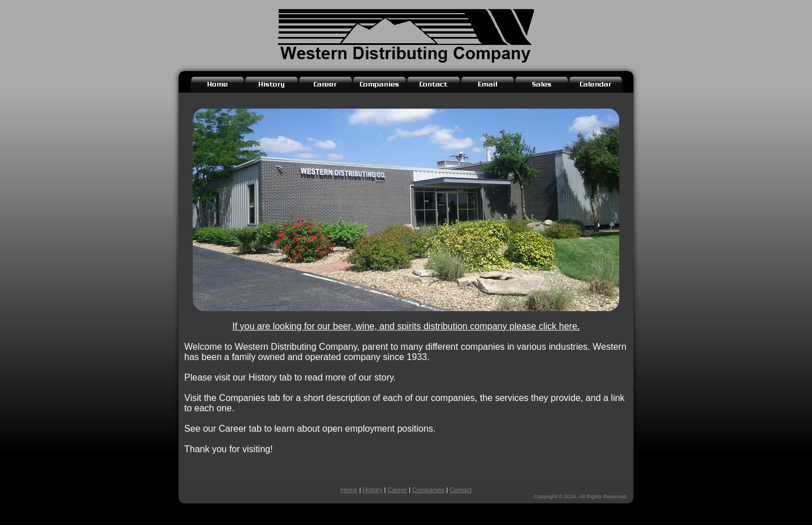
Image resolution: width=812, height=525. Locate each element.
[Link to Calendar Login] (596, 85)
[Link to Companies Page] (380, 85)
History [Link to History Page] (373, 490)
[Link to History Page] (272, 85)
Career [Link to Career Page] (397, 490)
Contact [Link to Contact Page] (461, 490)
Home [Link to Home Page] (349, 490)
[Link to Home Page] (217, 85)
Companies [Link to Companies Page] (428, 490)
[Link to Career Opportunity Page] (326, 85)
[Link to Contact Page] (434, 85)
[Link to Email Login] (488, 85)
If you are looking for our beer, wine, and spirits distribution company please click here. (406, 326)
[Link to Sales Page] (542, 85)
